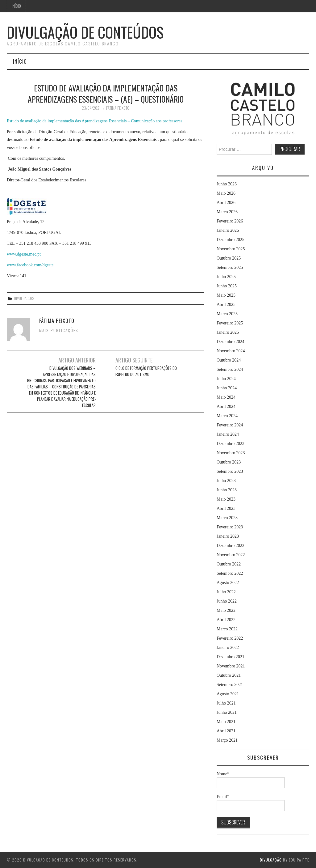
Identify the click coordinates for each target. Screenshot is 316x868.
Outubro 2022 (229, 564)
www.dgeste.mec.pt (24, 254)
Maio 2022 (226, 610)
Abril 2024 (226, 406)
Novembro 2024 (231, 351)
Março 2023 (227, 518)
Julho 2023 (226, 481)
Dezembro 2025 (231, 240)
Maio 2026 (226, 193)
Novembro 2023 (231, 453)
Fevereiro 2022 (230, 638)
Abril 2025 (226, 305)
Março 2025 (227, 314)
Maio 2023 (226, 499)
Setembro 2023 (230, 471)
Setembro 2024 (230, 369)
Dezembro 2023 (231, 444)
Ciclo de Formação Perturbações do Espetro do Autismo (146, 371)
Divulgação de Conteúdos (85, 32)
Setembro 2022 (230, 573)
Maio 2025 (226, 295)
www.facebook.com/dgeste (30, 265)
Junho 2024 (227, 388)
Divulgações (24, 298)
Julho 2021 (226, 703)
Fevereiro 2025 (230, 323)
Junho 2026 (227, 184)
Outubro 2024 (229, 360)
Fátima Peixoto (118, 108)
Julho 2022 (226, 592)
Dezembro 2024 (231, 342)
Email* (251, 803)
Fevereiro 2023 (230, 527)
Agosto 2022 (228, 583)
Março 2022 (227, 629)
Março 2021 (227, 740)
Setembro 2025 (230, 267)
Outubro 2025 (229, 258)
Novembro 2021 (231, 666)
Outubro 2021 (229, 675)
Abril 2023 (226, 508)
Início (16, 6)
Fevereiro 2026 (230, 221)
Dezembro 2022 (231, 546)
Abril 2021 (226, 731)
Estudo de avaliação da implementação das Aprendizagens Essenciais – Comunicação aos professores (95, 121)
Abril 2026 (226, 203)
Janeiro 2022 (228, 648)
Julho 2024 (226, 379)
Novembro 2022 (231, 555)
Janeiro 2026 (228, 230)
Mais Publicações (59, 330)
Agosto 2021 (228, 694)
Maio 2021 (226, 722)
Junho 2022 (227, 601)
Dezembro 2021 (231, 657)
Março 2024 (227, 416)
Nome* (251, 780)
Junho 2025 (227, 286)
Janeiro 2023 (228, 536)
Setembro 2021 (230, 685)
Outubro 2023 (229, 462)
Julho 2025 (226, 277)
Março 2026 (227, 212)
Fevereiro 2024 (230, 425)
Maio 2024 (226, 397)
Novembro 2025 (231, 249)
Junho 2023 (227, 490)
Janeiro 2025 (228, 332)
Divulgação (271, 860)
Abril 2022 (226, 620)
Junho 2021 (227, 712)
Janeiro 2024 (228, 434)
